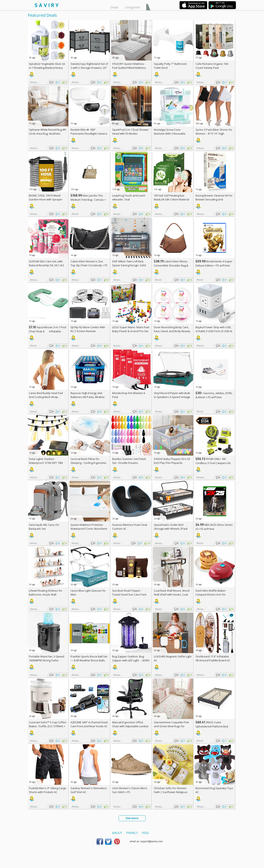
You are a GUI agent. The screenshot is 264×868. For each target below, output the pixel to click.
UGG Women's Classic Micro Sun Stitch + (130, 790)
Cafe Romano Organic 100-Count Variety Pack (212, 66)
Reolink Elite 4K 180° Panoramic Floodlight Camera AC (89, 134)
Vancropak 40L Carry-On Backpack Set (44, 527)
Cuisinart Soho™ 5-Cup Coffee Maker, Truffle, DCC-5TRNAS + (48, 726)
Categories (133, 7)
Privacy (132, 833)
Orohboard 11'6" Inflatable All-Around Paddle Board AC (213, 658)
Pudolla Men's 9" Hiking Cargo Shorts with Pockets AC (48, 790)
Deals (114, 7)
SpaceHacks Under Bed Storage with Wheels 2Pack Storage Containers (171, 529)
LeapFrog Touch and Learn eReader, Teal (129, 197)
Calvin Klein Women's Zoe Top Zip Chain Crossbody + (89, 263)
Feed (145, 833)
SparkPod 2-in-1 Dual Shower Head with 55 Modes (130, 132)
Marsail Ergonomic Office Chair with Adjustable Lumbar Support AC (130, 726)
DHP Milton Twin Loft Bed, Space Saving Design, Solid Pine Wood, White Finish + (130, 265)
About (117, 833)
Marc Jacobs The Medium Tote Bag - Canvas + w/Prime (88, 200)
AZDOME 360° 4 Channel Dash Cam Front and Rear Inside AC (89, 724)
